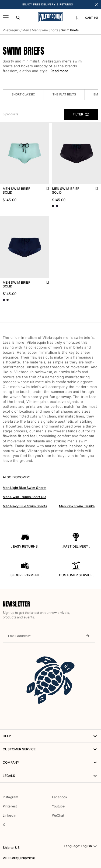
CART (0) (92, 18)
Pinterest (10, 806)
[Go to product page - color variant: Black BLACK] (53, 206)
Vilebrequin (11, 30)
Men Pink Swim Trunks (77, 506)
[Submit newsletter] (88, 636)
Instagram (11, 797)
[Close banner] (97, 4)
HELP (50, 736)
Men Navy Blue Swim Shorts (25, 506)
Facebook (60, 797)
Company (50, 763)
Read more (59, 71)
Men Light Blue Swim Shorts (25, 488)
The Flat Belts (64, 94)
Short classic (23, 94)
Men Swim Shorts (45, 30)
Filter (81, 114)
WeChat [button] (58, 816)
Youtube (58, 806)
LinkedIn (9, 815)
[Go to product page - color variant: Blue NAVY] (57, 206)
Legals (50, 776)
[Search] (18, 17)
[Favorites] (78, 17)
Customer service (50, 749)
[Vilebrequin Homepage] (51, 17)
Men (26, 30)
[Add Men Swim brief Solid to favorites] (44, 187)
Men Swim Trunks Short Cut (25, 497)
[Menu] (6, 17)
